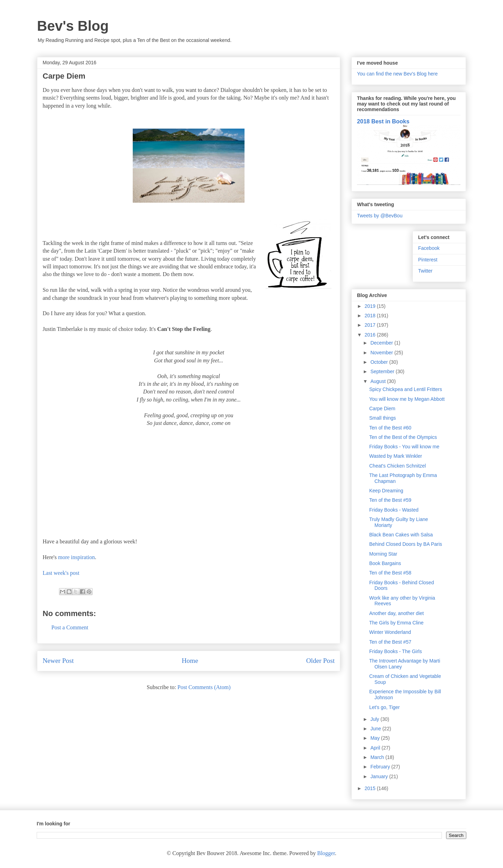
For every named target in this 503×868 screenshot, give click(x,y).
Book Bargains (385, 563)
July (375, 719)
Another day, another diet (396, 613)
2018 (371, 316)
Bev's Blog (73, 26)
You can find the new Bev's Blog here (397, 74)
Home (190, 661)
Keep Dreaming (386, 491)
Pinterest (428, 260)
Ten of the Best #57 (390, 642)
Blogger (326, 853)
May (376, 738)
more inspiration (76, 557)
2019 (371, 306)
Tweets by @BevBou (380, 216)
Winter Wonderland (390, 632)
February (381, 767)
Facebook (429, 248)
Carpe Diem (382, 408)
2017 (371, 325)
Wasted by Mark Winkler (396, 456)
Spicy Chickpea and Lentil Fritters (406, 389)
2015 (371, 788)
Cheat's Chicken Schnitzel (398, 466)
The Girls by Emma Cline (396, 623)
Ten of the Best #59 (390, 500)
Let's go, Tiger (385, 707)
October (380, 362)
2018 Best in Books (383, 121)
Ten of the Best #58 (390, 573)
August (378, 381)
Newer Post (58, 661)
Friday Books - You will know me (404, 447)
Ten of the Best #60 (390, 428)
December (382, 343)
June (376, 729)
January (380, 776)
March (378, 757)
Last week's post (61, 573)
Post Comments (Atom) (204, 687)
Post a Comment (70, 627)
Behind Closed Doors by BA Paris (406, 544)
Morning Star (383, 554)
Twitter (425, 271)
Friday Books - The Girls (396, 651)
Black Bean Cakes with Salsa (401, 535)
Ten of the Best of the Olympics (403, 437)
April (376, 748)
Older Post (320, 661)
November (382, 353)
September (383, 371)
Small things (382, 418)
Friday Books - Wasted (394, 510)
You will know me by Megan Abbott (407, 399)
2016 (371, 335)
